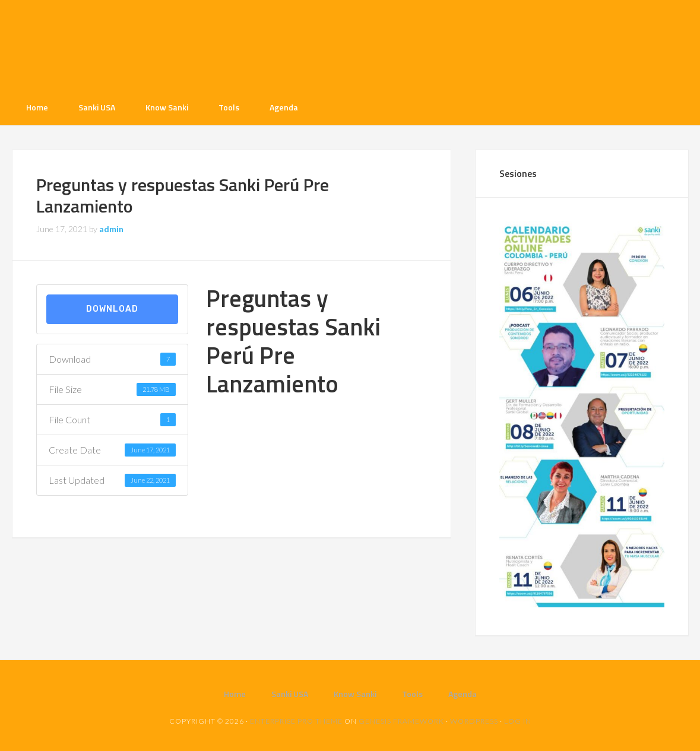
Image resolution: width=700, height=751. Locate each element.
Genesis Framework (401, 721)
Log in (518, 721)
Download (112, 309)
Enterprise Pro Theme (296, 721)
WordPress (474, 721)
